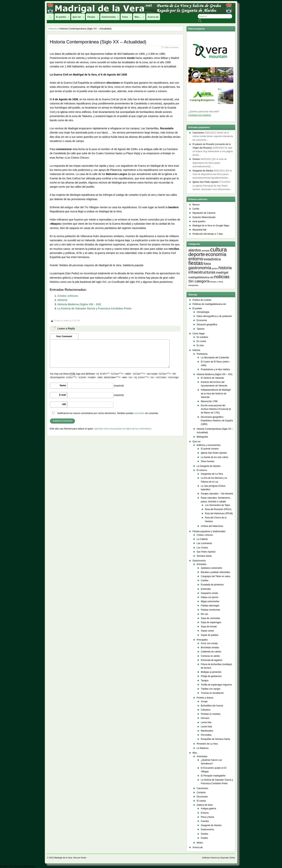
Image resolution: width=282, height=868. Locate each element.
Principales (202, 640)
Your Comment (64, 336)
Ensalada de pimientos (212, 585)
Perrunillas (206, 735)
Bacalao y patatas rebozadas (216, 572)
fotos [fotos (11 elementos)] (207, 264)
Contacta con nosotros (200, 115)
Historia (53, 29)
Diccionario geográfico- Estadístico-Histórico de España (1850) (217, 421)
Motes (200, 843)
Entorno (205, 813)
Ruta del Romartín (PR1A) (218, 509)
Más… (139, 18)
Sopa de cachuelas (211, 618)
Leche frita (206, 722)
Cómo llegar (199, 334)
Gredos (205, 834)
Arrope (204, 701)
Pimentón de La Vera (207, 744)
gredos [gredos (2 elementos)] (215, 268)
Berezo (196, 205)
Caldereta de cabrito (211, 652)
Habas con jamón (210, 597)
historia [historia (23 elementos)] (225, 268)
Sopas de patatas (210, 635)
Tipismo (201, 329)
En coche (201, 341)
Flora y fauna (207, 817)
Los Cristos (202, 548)
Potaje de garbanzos (211, 676)
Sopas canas (207, 631)
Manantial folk (200, 230)
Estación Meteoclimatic (204, 217)
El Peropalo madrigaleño (213, 776)
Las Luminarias (204, 543)
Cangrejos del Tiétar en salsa (216, 576)
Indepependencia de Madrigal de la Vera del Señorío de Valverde (216, 393)
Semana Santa (204, 556)
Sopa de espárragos (211, 622)
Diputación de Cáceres (204, 213)
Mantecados (207, 731)
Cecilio (196, 209)
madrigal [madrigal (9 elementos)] (222, 273)
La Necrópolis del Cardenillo (215, 358)
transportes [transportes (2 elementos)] (193, 285)
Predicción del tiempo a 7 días (208, 234)
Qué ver (78, 18)
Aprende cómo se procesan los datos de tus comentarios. (123, 429)
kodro (67, 321)
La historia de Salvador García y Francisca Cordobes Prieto (94, 308)
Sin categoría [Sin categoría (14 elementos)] (199, 281)
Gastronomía (110, 18)
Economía (202, 320)
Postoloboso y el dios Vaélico (216, 369)
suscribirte (139, 413)
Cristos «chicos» (68, 296)
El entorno (202, 470)
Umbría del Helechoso (212, 526)
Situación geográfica (207, 325)
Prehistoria (202, 354)
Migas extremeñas (210, 601)
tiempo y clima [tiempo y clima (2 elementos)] (217, 282)
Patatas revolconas (211, 610)
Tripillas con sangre (211, 689)
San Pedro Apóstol (206, 552)
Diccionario (202, 797)
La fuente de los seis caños (215, 457)
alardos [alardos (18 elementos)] (195, 250)
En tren (200, 345)
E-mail (62, 395)
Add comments (172, 47)
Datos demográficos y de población (214, 316)
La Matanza (203, 748)
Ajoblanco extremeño (212, 568)
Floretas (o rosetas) (211, 714)
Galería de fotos (205, 805)
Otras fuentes (208, 461)
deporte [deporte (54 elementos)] (197, 254)
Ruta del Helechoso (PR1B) (219, 513)
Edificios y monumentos (209, 445)
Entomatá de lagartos (212, 660)
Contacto (201, 792)
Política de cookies (202, 300)
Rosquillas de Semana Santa (216, 739)
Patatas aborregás (210, 606)
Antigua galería (209, 809)
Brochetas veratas (210, 648)
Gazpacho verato (209, 593)
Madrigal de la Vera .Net (65, 858)
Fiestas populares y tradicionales (209, 531)
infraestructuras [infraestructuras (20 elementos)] (202, 272)
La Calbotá (202, 539)
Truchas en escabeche (212, 693)
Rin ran (205, 614)
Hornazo (205, 718)
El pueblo (63, 18)
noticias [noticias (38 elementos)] (222, 277)
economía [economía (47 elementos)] (216, 254)
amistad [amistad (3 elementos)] (205, 251)
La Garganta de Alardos (209, 466)
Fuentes (205, 821)
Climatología (203, 312)
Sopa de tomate (209, 627)
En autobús (202, 337)
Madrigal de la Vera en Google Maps (211, 226)
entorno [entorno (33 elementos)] (196, 259)
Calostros (206, 710)
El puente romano (210, 449)
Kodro (83, 858)
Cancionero (202, 788)
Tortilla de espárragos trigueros (216, 685)
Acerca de (153, 17)
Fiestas (93, 18)
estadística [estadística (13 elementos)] (212, 259)
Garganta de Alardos (211, 825)
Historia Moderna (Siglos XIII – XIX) (79, 304)
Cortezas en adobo (210, 656)
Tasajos (205, 681)
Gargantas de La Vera (212, 474)
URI (64, 404)
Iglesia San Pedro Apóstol (214, 453)
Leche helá (206, 727)
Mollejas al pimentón (211, 672)
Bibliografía (202, 437)
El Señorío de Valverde (212, 378)
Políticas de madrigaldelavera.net (209, 304)
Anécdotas (202, 756)
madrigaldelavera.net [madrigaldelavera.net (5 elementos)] (201, 277)
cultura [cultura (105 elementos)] (218, 249)
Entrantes (202, 564)
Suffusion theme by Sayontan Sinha (219, 858)
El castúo (201, 801)
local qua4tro (199, 221)
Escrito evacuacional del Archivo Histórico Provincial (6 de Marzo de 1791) (216, 409)
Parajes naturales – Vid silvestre (217, 494)
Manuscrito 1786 (209, 401)
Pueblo (204, 838)
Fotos (127, 18)
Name (63, 385)
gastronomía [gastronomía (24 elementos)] (200, 268)
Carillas (205, 580)
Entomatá (206, 589)
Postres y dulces (205, 698)
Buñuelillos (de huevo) (212, 706)
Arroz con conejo (209, 643)
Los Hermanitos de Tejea (218, 505)
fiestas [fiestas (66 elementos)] (196, 263)
